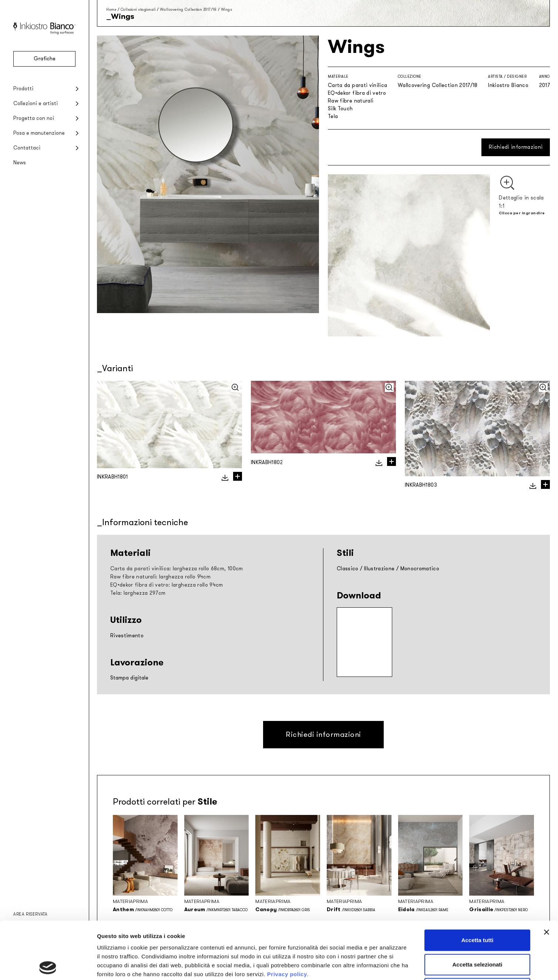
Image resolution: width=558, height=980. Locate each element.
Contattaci (27, 148)
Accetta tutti (478, 883)
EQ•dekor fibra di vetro (357, 93)
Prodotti (23, 89)
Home (111, 9)
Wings (227, 9)
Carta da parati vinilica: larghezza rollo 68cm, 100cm (177, 569)
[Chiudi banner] (547, 875)
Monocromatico (420, 569)
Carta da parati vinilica (357, 85)
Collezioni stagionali (138, 9)
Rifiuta (478, 931)
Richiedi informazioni (516, 147)
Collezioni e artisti (36, 103)
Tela (333, 116)
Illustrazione (379, 569)
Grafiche (45, 59)
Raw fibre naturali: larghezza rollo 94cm (160, 577)
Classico (348, 569)
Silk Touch (340, 109)
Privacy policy (287, 917)
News (20, 163)
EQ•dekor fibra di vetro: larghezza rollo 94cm (167, 585)
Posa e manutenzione (39, 133)
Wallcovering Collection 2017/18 (188, 9)
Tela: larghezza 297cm (138, 593)
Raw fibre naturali (351, 101)
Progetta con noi (34, 118)
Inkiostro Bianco (508, 85)
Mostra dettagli (389, 965)
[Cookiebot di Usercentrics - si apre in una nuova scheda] (48, 966)
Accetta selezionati (477, 907)
